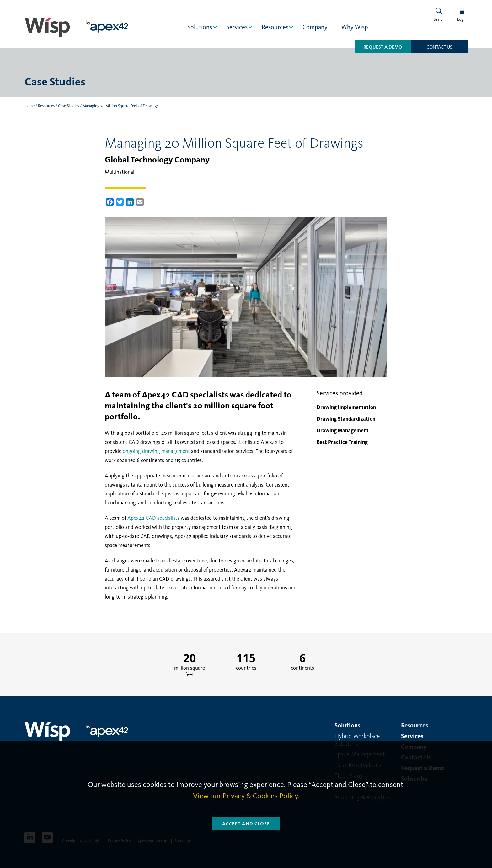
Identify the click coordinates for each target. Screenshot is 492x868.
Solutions (200, 27)
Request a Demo (383, 47)
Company (315, 27)
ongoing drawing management (156, 451)
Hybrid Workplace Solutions (357, 740)
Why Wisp (355, 27)
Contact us (439, 47)
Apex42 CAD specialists (153, 518)
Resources (275, 27)
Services (237, 27)
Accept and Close (246, 824)
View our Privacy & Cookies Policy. (246, 796)
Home (29, 106)
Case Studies (69, 106)
